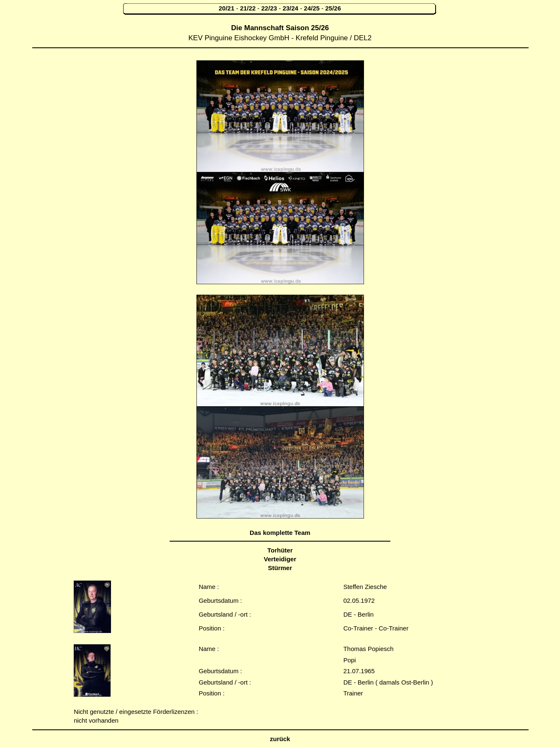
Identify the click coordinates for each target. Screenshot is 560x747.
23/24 (291, 8)
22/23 (269, 8)
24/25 (312, 8)
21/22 (248, 8)
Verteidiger (280, 559)
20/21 (227, 8)
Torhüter (280, 550)
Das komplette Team (280, 533)
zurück (280, 739)
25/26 (333, 8)
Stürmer (280, 568)
